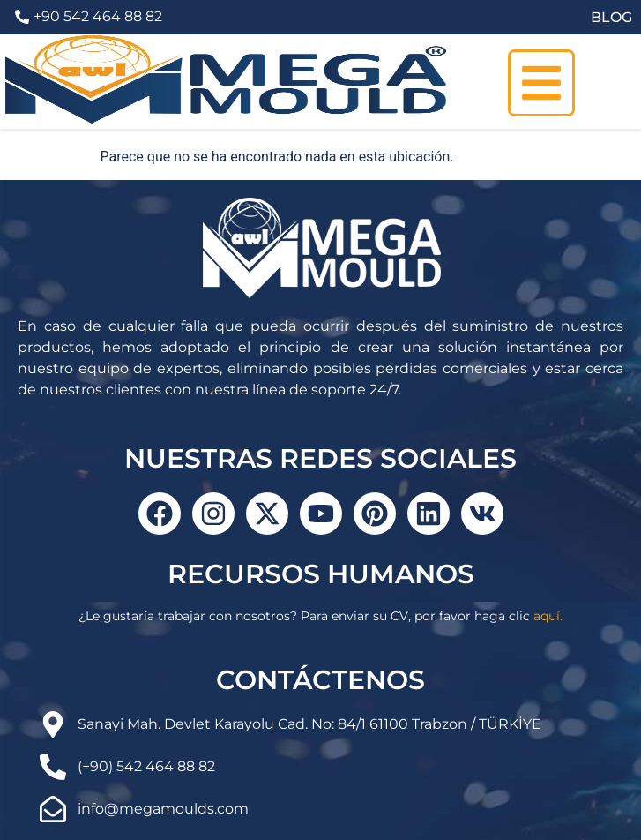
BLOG (611, 17)
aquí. (548, 616)
